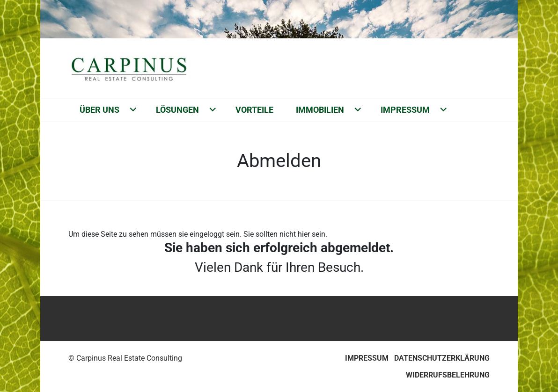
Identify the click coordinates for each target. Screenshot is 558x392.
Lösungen (177, 110)
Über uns (99, 110)
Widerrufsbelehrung (448, 375)
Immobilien (320, 110)
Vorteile (254, 110)
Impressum (405, 110)
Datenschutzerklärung (442, 358)
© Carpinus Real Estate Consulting (125, 358)
